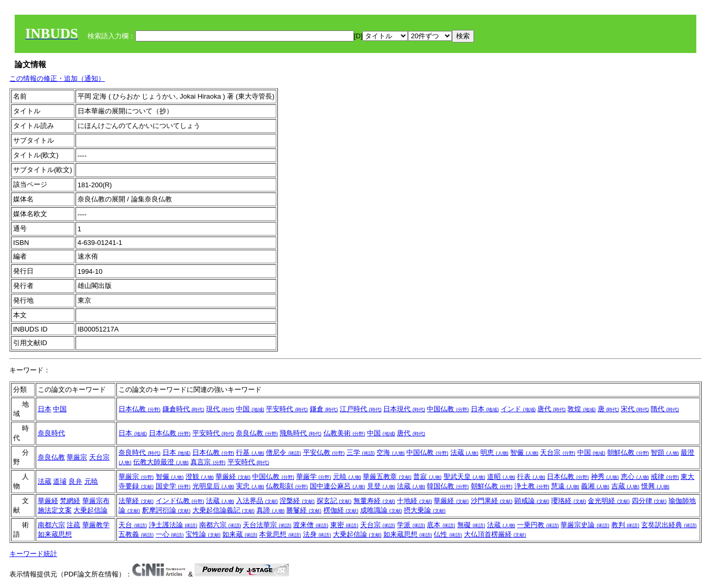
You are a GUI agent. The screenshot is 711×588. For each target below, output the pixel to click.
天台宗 (99, 457)
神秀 (605, 477)
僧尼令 (283, 452)
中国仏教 (448, 409)
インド (518, 409)
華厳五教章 (387, 477)
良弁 (76, 481)
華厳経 (233, 477)
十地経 (414, 501)
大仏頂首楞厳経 (495, 534)
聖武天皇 (465, 477)
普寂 (427, 477)
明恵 (494, 452)
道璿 (60, 481)
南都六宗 (51, 525)
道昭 (501, 477)
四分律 (649, 501)
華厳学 (314, 477)
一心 (170, 534)
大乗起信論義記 (224, 510)
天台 (133, 525)
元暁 (91, 481)
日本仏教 (139, 409)
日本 (45, 409)
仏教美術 (344, 433)
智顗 (665, 452)
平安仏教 (324, 452)
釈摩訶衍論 (166, 510)
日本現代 (404, 409)
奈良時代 (51, 433)
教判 (626, 525)
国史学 (173, 486)
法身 (317, 534)
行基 (250, 452)
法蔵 (465, 452)
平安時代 (287, 409)
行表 (531, 477)
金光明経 (609, 501)
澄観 (200, 477)
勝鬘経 (304, 510)
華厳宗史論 (585, 525)
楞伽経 (341, 510)
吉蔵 (626, 486)
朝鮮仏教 (628, 452)
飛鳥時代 (300, 433)
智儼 (524, 452)
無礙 (471, 525)
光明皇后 (213, 486)
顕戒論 (532, 501)
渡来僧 (311, 525)
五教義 (136, 534)
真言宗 (208, 462)
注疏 (73, 525)
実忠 (250, 486)
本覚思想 (280, 534)
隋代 (665, 409)
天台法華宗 (267, 525)
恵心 (635, 477)
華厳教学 (96, 525)
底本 (441, 525)
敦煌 (581, 409)
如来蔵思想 (55, 534)
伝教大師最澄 (161, 462)
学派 (411, 525)
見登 (381, 486)
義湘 (595, 486)
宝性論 (203, 534)
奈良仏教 (257, 433)
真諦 (271, 510)
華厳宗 (77, 457)
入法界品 (257, 501)
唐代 (552, 409)
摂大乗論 (425, 510)
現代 (220, 409)
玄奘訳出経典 (669, 525)
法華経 (136, 501)
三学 (361, 452)
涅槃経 (297, 501)
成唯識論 (381, 510)
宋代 (635, 409)
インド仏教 (180, 501)
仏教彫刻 (287, 486)
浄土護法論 (173, 525)
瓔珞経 (569, 501)
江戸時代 (361, 409)
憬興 (655, 486)
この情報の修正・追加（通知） (57, 78)
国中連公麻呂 (338, 486)
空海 (391, 452)
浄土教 (532, 486)
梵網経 (70, 501)
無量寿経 (374, 501)
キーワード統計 (33, 554)
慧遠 (565, 486)
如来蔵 (240, 534)
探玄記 (334, 501)
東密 (344, 525)
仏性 (448, 534)
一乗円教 (538, 525)
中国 (60, 409)
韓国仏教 (448, 486)
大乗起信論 (90, 510)
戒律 (665, 477)
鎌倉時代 (184, 409)
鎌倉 (324, 409)
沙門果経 (492, 501)
